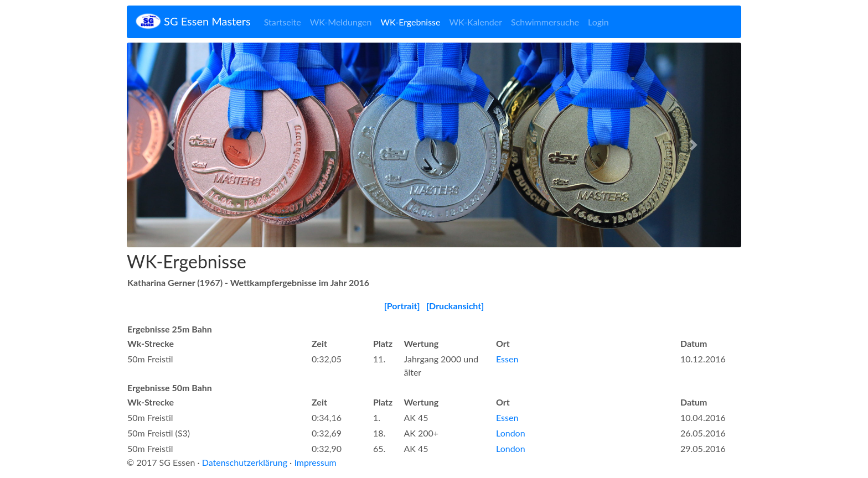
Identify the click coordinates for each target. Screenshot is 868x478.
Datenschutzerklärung (245, 462)
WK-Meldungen (341, 22)
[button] (173, 145)
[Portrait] (402, 306)
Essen (507, 359)
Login (598, 22)
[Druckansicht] (455, 306)
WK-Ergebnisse (410, 22)
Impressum (315, 462)
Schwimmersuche (545, 22)
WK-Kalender (476, 22)
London (511, 433)
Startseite (283, 22)
